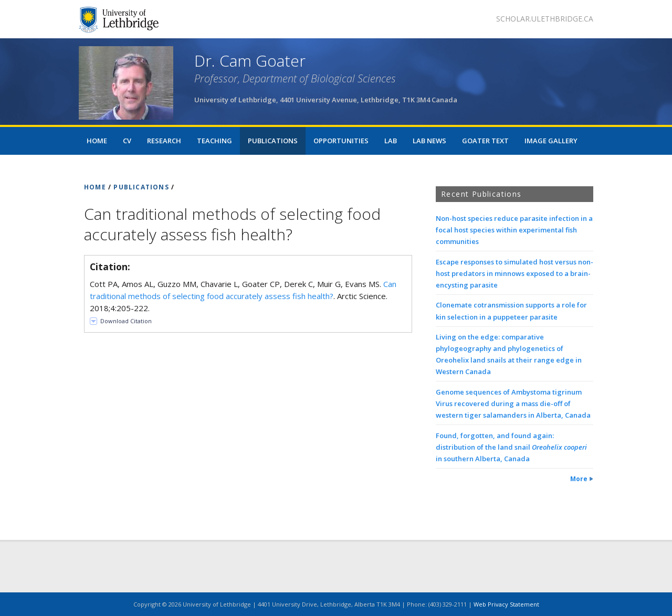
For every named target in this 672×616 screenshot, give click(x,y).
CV (127, 141)
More (579, 479)
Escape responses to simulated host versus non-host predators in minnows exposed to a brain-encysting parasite (514, 273)
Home (97, 141)
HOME (95, 187)
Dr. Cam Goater (250, 61)
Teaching (214, 141)
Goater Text (485, 141)
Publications (273, 141)
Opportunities (341, 141)
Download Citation (126, 321)
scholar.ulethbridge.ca (545, 19)
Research (164, 141)
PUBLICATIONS (141, 187)
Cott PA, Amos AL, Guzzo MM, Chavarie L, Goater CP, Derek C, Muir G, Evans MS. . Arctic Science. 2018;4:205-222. (243, 296)
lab (391, 141)
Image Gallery (551, 141)
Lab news (429, 141)
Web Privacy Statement (506, 604)
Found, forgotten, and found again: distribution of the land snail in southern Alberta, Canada (511, 447)
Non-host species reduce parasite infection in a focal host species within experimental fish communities (514, 230)
